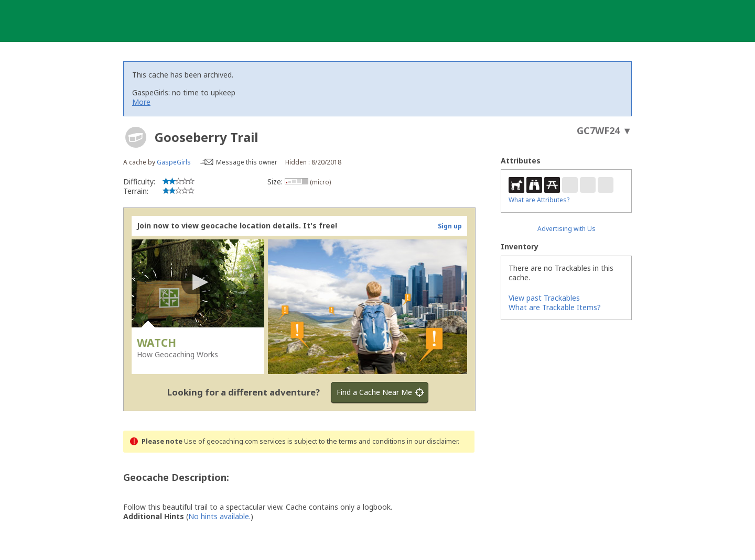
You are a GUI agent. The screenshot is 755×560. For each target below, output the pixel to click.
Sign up (450, 226)
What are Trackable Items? (555, 307)
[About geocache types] (136, 137)
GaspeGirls (174, 162)
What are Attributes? (539, 200)
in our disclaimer (432, 441)
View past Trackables (544, 298)
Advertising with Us (567, 229)
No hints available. (219, 516)
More (141, 102)
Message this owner (247, 162)
